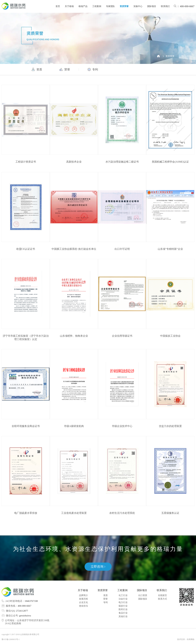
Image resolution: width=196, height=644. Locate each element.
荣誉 (106, 599)
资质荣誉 (124, 6)
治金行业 (123, 599)
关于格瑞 (69, 6)
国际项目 (152, 6)
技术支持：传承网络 (186, 639)
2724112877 (22, 611)
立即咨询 (98, 567)
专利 (106, 602)
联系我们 (165, 6)
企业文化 (83, 602)
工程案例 (97, 6)
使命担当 (83, 606)
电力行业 (123, 602)
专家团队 (110, 6)
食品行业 (123, 613)
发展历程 (83, 599)
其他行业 (123, 616)
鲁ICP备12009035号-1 (11, 639)
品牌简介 (83, 595)
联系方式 (162, 599)
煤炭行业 (123, 606)
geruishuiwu (25, 616)
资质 (106, 595)
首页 (58, 6)
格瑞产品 (83, 6)
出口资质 (143, 595)
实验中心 (138, 6)
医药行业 (123, 609)
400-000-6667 (24, 606)
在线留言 (162, 595)
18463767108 (31, 601)
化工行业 (123, 595)
